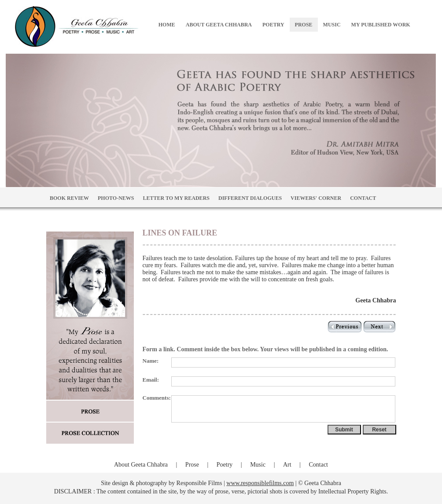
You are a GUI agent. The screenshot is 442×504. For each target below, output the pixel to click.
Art (287, 465)
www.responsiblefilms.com (260, 483)
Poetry (225, 465)
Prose (192, 465)
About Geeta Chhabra (141, 465)
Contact (318, 465)
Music (258, 465)
